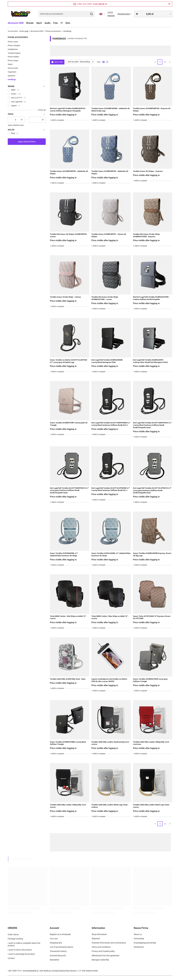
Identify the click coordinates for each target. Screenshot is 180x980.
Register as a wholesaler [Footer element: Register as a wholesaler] (60, 934)
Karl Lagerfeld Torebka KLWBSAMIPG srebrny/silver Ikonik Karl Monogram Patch (150, 361)
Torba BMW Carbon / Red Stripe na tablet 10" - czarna (68, 617)
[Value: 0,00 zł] (153, 14)
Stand (10, 64)
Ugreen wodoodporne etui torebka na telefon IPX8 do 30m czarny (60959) (109, 680)
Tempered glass (14, 53)
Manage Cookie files (100, 960)
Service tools (13, 68)
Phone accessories (53, 31)
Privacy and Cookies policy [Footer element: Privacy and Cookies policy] (103, 951)
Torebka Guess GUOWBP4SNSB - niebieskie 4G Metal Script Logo (111, 110)
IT (62, 23)
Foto (56, 23)
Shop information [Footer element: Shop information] (99, 934)
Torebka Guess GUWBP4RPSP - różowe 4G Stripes (109, 235)
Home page (24, 31)
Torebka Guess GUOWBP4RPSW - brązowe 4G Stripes (152, 110)
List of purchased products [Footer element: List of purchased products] (62, 947)
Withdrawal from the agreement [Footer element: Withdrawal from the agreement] (106, 956)
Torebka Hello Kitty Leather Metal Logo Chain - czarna (152, 806)
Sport (39, 23)
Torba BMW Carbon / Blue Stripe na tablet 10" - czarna (110, 617)
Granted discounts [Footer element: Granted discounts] (58, 956)
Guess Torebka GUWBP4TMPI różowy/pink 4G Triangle (69, 424)
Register (111, 16)
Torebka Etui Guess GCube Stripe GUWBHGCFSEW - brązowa (146, 235)
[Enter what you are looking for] (66, 14)
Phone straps (13, 60)
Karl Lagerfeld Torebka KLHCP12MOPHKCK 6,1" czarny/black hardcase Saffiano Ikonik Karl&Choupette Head (152, 425)
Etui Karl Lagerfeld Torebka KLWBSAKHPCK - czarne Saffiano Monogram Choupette (68, 110)
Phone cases (13, 42)
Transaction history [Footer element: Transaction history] (58, 951)
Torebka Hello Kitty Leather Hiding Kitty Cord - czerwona (151, 743)
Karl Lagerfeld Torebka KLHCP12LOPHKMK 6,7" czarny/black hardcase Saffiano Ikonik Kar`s (111, 489)
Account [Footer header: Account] (54, 928)
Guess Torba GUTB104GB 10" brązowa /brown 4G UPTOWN (152, 617)
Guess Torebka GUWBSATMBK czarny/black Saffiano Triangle (68, 743)
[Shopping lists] (125, 14)
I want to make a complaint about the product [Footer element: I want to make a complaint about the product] (24, 944)
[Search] (91, 14)
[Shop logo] (21, 14)
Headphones (13, 49)
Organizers (12, 72)
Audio (48, 23)
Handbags (12, 79)
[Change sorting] (80, 62)
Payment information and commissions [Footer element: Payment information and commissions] (109, 943)
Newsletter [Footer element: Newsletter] (54, 960)
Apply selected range (16, 125)
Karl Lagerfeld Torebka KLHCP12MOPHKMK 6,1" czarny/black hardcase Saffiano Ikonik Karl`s (111, 424)
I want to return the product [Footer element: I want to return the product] (20, 950)
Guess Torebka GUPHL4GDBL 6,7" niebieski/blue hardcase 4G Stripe (111, 554)
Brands (30, 23)
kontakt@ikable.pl (31, 971)
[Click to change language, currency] (102, 14)
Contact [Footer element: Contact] (11, 958)
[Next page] (170, 62)
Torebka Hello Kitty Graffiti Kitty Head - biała (68, 679)
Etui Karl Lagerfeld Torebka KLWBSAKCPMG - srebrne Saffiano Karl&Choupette (151, 298)
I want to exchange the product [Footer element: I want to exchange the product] (21, 954)
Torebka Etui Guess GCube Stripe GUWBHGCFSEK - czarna (105, 298)
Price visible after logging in (63, 115)
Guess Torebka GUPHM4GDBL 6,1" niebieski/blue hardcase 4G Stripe (64, 554)
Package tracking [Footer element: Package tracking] (15, 939)
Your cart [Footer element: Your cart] (54, 939)
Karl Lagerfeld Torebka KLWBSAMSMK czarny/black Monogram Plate (107, 361)
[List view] (107, 62)
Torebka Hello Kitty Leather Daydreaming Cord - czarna (111, 743)
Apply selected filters (27, 142)
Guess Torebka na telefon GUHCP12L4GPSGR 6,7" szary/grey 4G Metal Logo (68, 361)
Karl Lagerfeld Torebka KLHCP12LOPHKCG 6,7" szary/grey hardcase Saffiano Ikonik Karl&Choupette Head (152, 490)
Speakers (12, 76)
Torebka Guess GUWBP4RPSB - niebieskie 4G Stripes (110, 172)
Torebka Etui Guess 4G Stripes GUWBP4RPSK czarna (68, 235)
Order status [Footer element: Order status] (13, 934)
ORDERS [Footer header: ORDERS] (12, 928)
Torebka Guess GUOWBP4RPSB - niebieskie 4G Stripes (69, 172)
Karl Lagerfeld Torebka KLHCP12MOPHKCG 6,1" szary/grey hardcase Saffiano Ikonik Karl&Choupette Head (69, 490)
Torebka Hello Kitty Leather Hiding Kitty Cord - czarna (68, 806)
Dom (68, 23)
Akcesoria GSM (16, 23)
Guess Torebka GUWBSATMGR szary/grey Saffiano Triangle (150, 680)
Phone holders (13, 57)
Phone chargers (14, 45)
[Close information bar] (169, 4)
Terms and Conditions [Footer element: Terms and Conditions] (101, 947)
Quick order (59, 62)
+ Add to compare (57, 120)
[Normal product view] (103, 62)
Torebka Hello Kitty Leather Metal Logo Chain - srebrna (110, 806)
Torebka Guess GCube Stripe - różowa (65, 297)
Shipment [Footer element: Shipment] (96, 939)
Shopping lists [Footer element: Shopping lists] (56, 943)
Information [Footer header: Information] (98, 928)
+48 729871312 (15, 971)
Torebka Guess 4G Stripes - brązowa (148, 171)
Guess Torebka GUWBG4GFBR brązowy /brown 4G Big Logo (152, 554)
